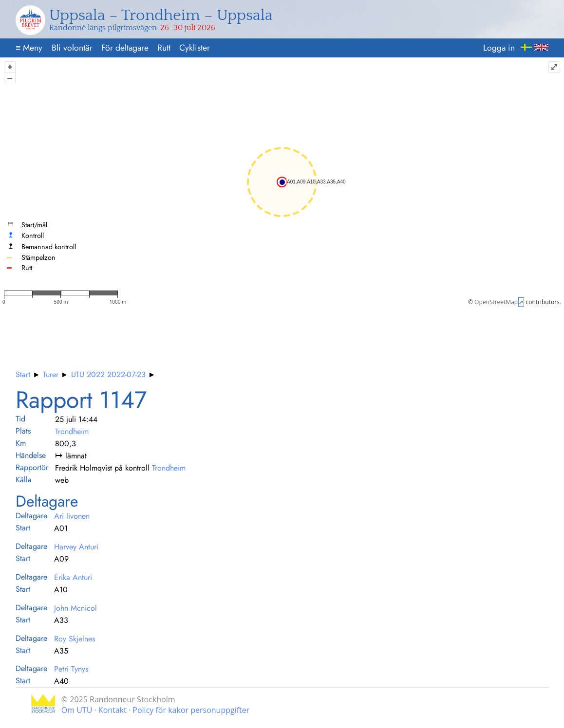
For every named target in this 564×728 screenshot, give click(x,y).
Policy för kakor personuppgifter (191, 710)
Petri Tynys (71, 669)
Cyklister (195, 48)
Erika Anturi (73, 577)
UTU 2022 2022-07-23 (108, 374)
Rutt (164, 48)
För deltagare (125, 48)
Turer (51, 374)
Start (23, 374)
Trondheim (72, 431)
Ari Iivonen (72, 516)
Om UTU (77, 710)
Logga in (499, 48)
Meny (29, 48)
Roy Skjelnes (75, 639)
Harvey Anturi (76, 547)
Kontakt (113, 710)
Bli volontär (72, 48)
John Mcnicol (75, 608)
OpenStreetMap (496, 302)
